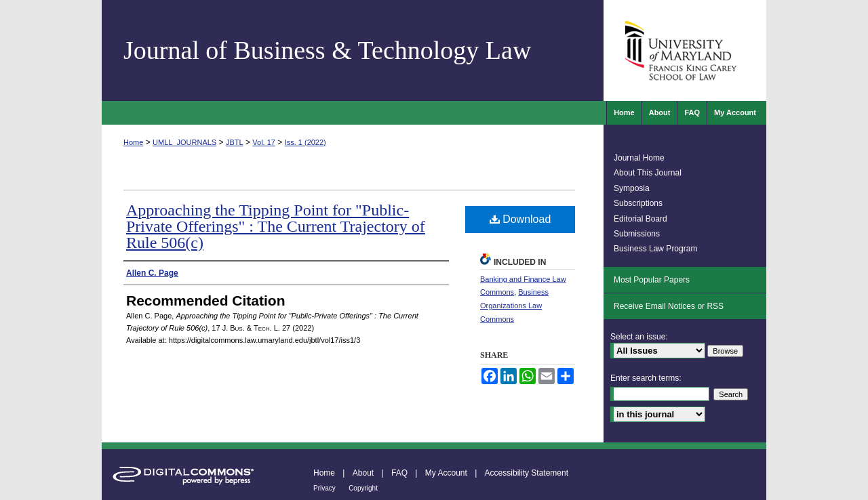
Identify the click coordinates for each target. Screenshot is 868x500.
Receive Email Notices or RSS (669, 306)
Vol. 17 (264, 142)
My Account (446, 473)
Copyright (363, 488)
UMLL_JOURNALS (184, 142)
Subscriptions (638, 203)
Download (520, 219)
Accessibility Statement (527, 473)
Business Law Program (655, 249)
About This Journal (648, 173)
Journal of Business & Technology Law (327, 50)
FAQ (399, 473)
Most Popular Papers (652, 280)
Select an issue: (639, 337)
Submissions (637, 234)
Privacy (324, 488)
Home (133, 142)
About (363, 473)
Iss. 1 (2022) (305, 142)
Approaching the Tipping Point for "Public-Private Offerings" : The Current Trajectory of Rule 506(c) (276, 226)
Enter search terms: (646, 378)
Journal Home (639, 158)
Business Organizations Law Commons (514, 306)
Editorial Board (640, 219)
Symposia (632, 188)
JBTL (235, 142)
